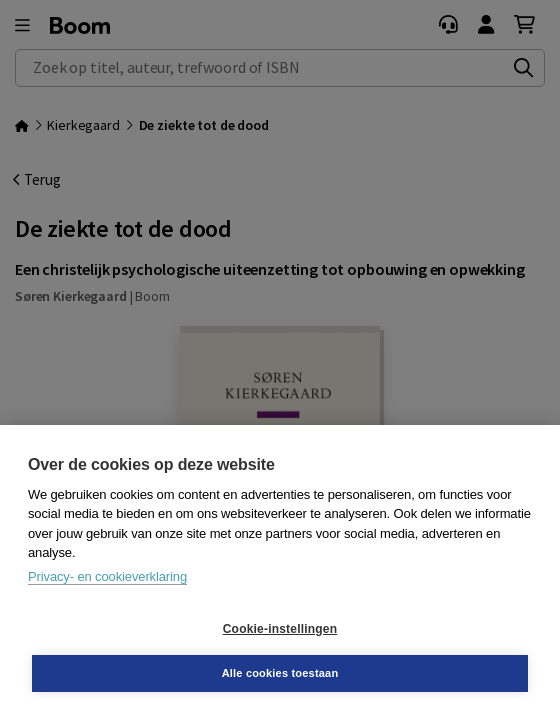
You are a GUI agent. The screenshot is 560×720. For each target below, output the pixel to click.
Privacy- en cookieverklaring (107, 576)
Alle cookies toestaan (280, 673)
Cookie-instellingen (280, 629)
